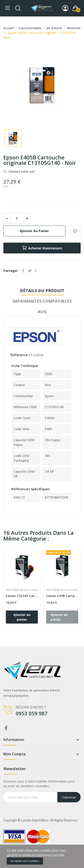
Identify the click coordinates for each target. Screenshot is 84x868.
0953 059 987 (32, 713)
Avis (42, 312)
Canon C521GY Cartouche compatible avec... (22, 596)
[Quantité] (17, 218)
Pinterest (36, 271)
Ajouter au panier (34, 231)
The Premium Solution (22, 590)
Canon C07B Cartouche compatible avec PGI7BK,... (62, 596)
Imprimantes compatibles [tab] (42, 301)
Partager (23, 271)
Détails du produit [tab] (42, 291)
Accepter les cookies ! (25, 861)
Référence (19, 355)
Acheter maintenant (42, 248)
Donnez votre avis (21, 172)
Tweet (30, 271)
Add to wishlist (75, 231)
